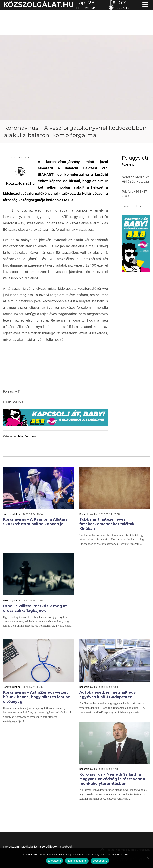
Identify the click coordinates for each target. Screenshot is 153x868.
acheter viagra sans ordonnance (139, 147)
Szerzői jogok (49, 847)
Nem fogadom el (77, 861)
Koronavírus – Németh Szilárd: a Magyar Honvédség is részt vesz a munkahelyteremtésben (112, 779)
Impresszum (11, 847)
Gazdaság (31, 436)
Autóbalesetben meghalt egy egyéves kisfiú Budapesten (108, 695)
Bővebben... (100, 861)
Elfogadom (54, 861)
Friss (20, 436)
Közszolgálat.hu (20, 183)
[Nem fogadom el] (148, 858)
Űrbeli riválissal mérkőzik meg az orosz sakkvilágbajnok (35, 608)
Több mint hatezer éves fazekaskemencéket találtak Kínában (107, 524)
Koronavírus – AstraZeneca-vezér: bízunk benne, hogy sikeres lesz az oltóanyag (36, 697)
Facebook (66, 847)
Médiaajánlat (29, 847)
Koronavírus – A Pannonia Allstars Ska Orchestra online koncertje (35, 522)
